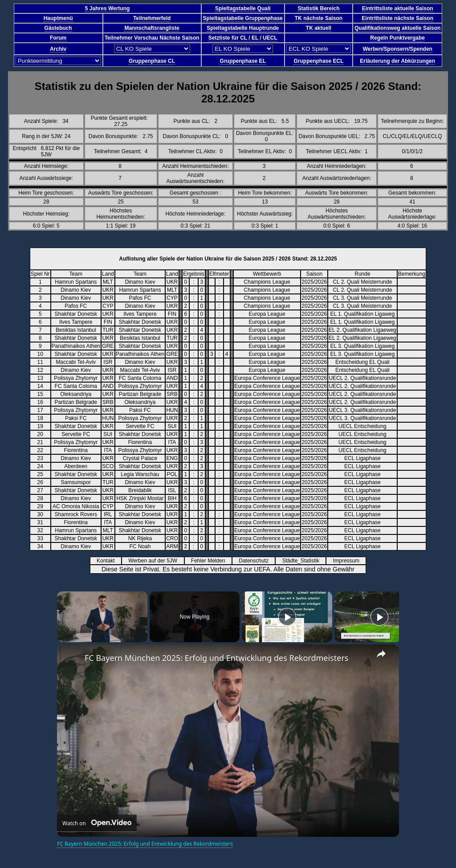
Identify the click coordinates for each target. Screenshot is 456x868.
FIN (172, 314)
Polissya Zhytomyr (76, 378)
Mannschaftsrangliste (152, 28)
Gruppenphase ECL (318, 61)
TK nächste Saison (319, 18)
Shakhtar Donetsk (76, 314)
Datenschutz (256, 561)
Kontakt (109, 561)
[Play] (287, 617)
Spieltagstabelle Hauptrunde (243, 28)
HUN (172, 410)
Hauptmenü (58, 18)
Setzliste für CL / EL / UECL (243, 38)
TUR (108, 330)
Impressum (349, 561)
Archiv (58, 49)
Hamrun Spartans (76, 282)
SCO (108, 466)
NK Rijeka (140, 538)
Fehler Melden (211, 561)
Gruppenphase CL (152, 61)
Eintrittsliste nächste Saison (397, 18)
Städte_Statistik (304, 561)
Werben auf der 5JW (156, 561)
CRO (172, 538)
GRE (108, 346)
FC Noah (140, 546)
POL (172, 474)
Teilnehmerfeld (152, 18)
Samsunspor (76, 482)
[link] (71, 659)
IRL (108, 514)
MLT (108, 282)
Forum (58, 38)
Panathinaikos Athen (76, 346)
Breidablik (140, 490)
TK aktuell (319, 28)
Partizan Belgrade (140, 394)
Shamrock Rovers (76, 514)
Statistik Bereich (318, 8)
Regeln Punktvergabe (397, 38)
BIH (172, 498)
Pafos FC (140, 298)
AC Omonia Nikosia (76, 506)
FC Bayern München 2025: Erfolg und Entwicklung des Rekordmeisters (216, 658)
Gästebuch (58, 28)
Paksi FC (140, 410)
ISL (172, 490)
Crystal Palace (140, 458)
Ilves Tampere (140, 314)
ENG (172, 458)
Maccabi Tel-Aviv (76, 362)
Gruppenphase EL (243, 61)
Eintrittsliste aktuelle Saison (398, 8)
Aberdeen (76, 466)
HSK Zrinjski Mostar (140, 498)
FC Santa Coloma (140, 378)
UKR (172, 282)
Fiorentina (140, 442)
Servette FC (140, 426)
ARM (172, 546)
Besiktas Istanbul (76, 330)
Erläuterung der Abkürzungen (397, 61)
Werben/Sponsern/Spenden (397, 49)
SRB (172, 394)
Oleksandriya (76, 394)
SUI (172, 426)
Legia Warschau (140, 474)
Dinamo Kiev (140, 282)
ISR (108, 362)
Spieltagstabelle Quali (243, 8)
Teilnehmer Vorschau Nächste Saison (152, 38)
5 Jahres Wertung (107, 8)
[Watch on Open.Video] (97, 823)
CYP (172, 298)
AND (172, 378)
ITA (172, 442)
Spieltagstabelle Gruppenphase (243, 18)
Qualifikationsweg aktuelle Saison (397, 28)
